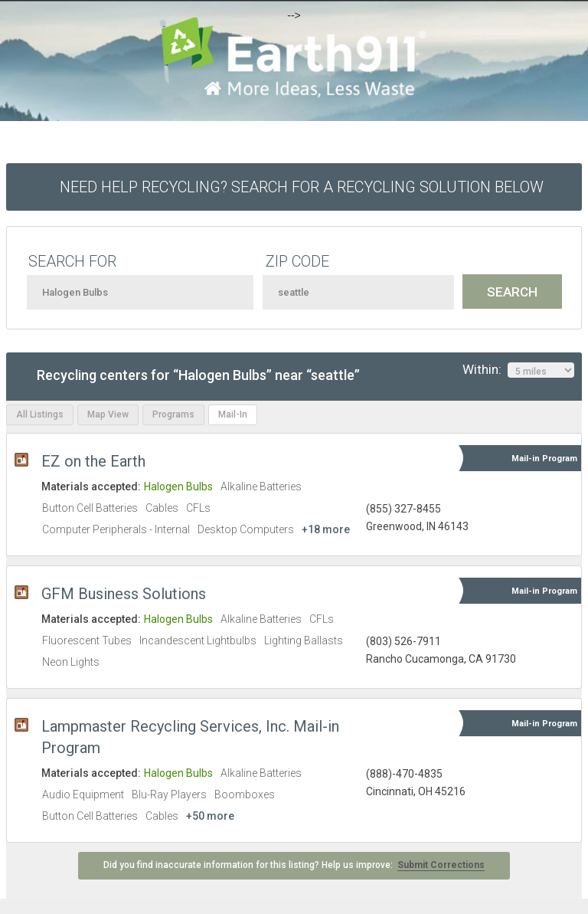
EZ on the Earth (93, 461)
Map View (108, 414)
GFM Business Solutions (124, 594)
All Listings (40, 414)
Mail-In (233, 414)
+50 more (210, 816)
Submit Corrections (441, 865)
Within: (518, 370)
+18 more (326, 529)
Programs (173, 414)
